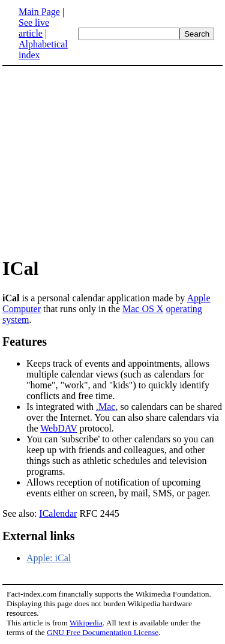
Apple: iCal (49, 558)
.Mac (106, 407)
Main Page (39, 12)
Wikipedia (86, 623)
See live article (34, 28)
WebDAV (58, 428)
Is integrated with (61, 407)
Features (25, 342)
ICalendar (58, 513)
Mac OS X (143, 309)
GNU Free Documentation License (103, 632)
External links (39, 536)
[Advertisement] (113, 161)
